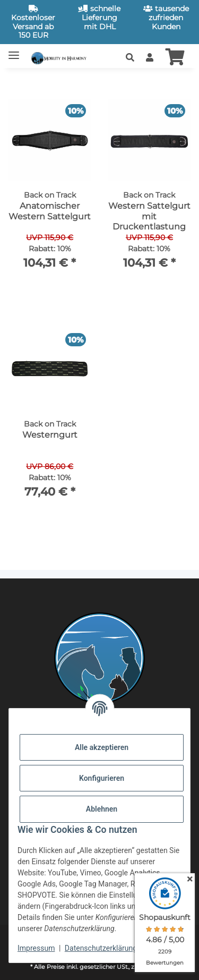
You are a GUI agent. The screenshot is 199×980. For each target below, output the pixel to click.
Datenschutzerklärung (101, 948)
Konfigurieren (102, 778)
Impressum (36, 948)
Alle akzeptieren (102, 747)
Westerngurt (50, 435)
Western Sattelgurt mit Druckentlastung (149, 216)
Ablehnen (102, 809)
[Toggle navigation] (14, 51)
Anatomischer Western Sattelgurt (50, 211)
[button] (130, 58)
